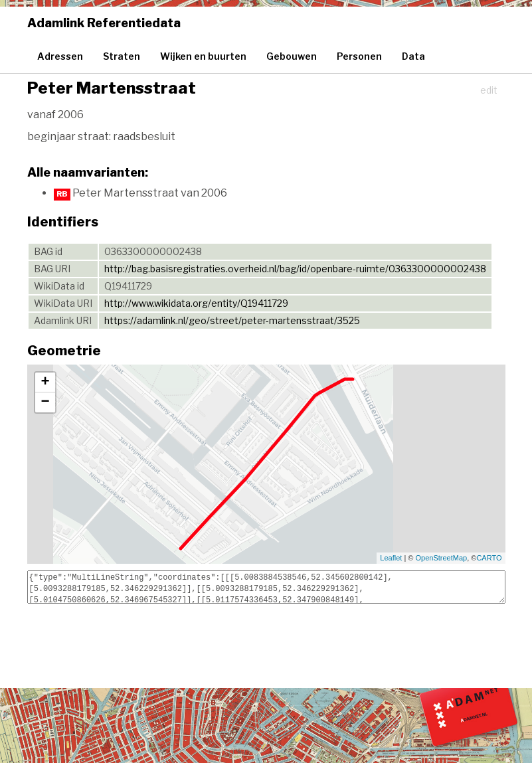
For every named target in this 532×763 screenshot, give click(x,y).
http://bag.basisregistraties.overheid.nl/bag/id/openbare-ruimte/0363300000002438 (295, 269)
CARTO (489, 558)
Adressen (60, 56)
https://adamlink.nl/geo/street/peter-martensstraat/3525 (232, 320)
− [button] (45, 402)
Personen (359, 56)
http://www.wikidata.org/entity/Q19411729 (196, 303)
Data (413, 56)
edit (489, 90)
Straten (122, 56)
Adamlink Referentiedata (104, 23)
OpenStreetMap (442, 558)
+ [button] (45, 382)
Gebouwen (292, 56)
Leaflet (391, 558)
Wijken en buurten (203, 56)
